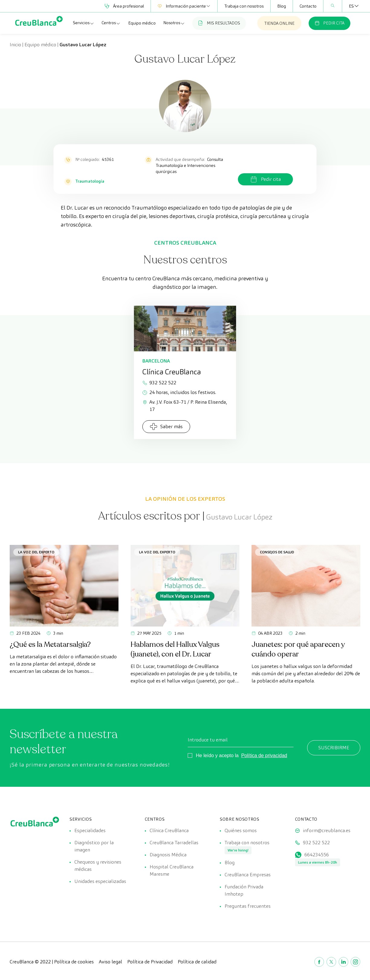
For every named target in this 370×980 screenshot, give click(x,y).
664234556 (317, 855)
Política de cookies (74, 962)
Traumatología (90, 181)
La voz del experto (36, 552)
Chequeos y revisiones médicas (98, 866)
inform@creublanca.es (327, 830)
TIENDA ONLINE (279, 23)
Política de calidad (197, 962)
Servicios (84, 23)
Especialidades (90, 830)
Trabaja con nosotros (244, 6)
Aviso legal (110, 962)
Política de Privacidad (150, 962)
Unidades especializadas (100, 881)
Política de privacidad (264, 755)
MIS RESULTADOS (219, 23)
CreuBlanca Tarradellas (174, 843)
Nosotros (174, 23)
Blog (282, 6)
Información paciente (184, 6)
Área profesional (124, 6)
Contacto (308, 6)
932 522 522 (159, 383)
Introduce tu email (208, 740)
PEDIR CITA (329, 23)
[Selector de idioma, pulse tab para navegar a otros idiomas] (351, 6)
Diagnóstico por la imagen (94, 846)
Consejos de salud (277, 552)
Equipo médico (142, 23)
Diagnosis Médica (168, 855)
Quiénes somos (241, 830)
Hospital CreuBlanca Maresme (172, 870)
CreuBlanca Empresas (248, 875)
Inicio (15, 45)
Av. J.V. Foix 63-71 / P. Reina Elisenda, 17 (185, 406)
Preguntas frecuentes (248, 906)
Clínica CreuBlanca (169, 830)
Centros (111, 23)
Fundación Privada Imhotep (244, 890)
